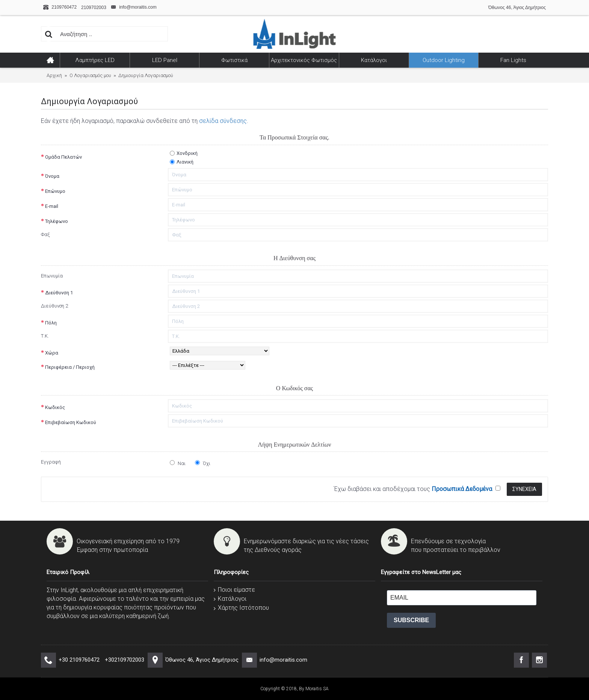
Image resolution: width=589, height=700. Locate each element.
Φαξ (45, 234)
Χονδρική (184, 153)
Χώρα (52, 353)
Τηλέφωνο (57, 221)
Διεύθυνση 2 (54, 306)
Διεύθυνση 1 (59, 293)
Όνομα (52, 176)
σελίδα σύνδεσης (223, 121)
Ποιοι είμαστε (234, 590)
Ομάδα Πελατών (63, 157)
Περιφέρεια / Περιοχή (70, 367)
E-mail (52, 206)
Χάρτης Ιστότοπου (241, 608)
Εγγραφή (51, 462)
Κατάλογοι (230, 599)
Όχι (203, 463)
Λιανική (182, 162)
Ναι (178, 463)
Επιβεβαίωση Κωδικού (71, 422)
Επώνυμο (55, 191)
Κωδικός (55, 407)
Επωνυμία (52, 276)
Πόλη (51, 323)
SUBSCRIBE (411, 620)
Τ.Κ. (45, 336)
